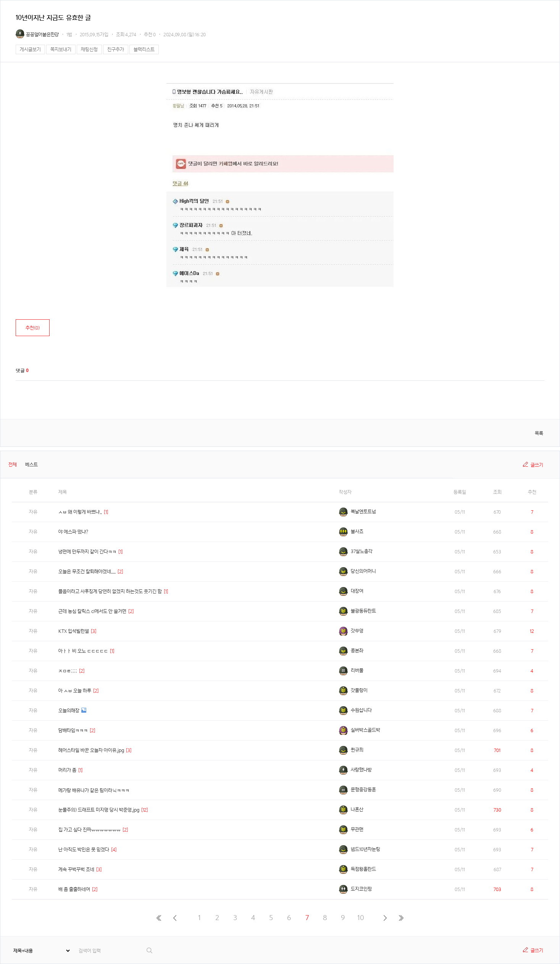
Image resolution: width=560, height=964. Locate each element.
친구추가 (116, 49)
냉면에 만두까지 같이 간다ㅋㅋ (87, 552)
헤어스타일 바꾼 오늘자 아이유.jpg (91, 750)
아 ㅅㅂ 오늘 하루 (75, 691)
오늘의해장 (69, 711)
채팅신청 (89, 49)
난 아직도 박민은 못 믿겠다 (84, 850)
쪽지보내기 (61, 49)
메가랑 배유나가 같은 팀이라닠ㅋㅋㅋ (94, 790)
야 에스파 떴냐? (73, 532)
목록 (539, 433)
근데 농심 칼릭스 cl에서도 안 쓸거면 (92, 611)
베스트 (31, 465)
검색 (150, 950)
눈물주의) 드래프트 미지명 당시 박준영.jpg (99, 810)
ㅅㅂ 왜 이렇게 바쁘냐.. (80, 512)
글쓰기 (537, 465)
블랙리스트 (144, 49)
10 (361, 918)
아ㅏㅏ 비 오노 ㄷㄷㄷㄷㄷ (83, 651)
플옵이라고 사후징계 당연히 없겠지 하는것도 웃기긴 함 (110, 591)
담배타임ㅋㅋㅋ (73, 730)
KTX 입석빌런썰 (74, 631)
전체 (13, 465)
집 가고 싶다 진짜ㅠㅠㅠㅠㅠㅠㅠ (90, 830)
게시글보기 (30, 49)
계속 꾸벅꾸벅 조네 (76, 869)
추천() (33, 328)
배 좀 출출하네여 (74, 889)
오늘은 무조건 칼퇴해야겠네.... (87, 572)
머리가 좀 (67, 770)
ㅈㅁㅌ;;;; (68, 671)
